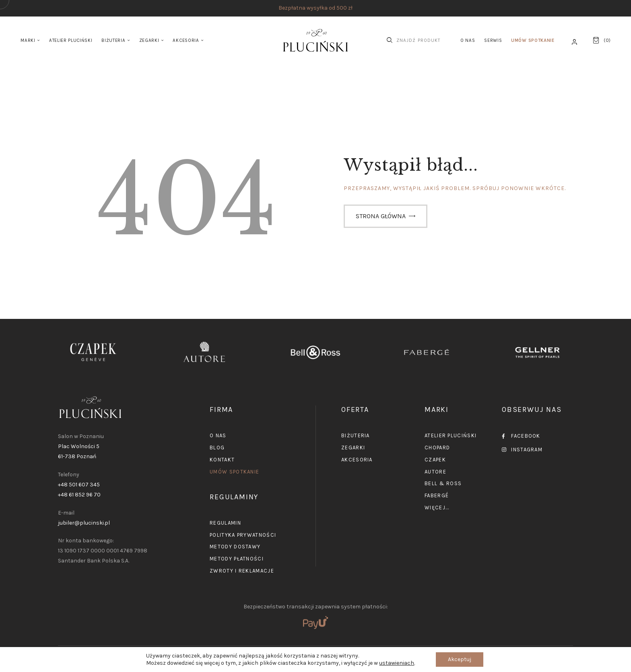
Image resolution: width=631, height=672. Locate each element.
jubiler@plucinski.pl (84, 523)
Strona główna (381, 216)
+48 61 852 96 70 (79, 495)
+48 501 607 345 (79, 485)
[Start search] (390, 40)
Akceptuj (460, 659)
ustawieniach (397, 663)
